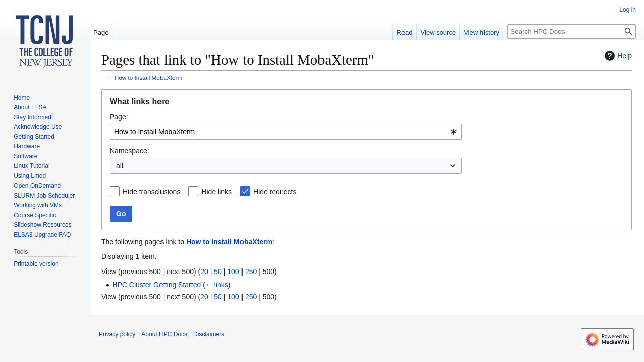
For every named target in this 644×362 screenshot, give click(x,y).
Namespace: (130, 151)
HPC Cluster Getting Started (156, 285)
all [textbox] (120, 166)
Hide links (217, 192)
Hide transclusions (151, 192)
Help (617, 56)
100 (233, 271)
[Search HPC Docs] (572, 31)
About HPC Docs (164, 334)
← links (217, 285)
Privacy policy (117, 334)
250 (251, 271)
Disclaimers (209, 334)
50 (218, 271)
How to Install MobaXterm (149, 78)
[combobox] (286, 132)
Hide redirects (275, 192)
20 (204, 271)
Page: (119, 117)
